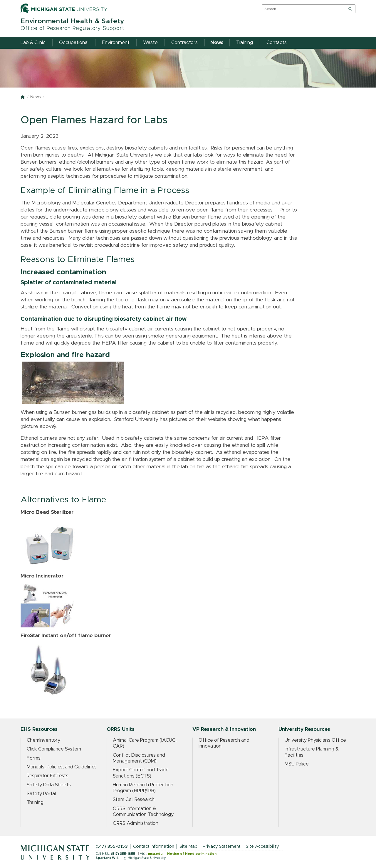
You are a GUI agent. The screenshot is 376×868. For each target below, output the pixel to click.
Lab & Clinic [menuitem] (33, 43)
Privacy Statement (222, 846)
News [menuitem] (217, 43)
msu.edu (155, 854)
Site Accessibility (262, 846)
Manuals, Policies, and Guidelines (62, 767)
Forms (34, 758)
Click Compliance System (54, 749)
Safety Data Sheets (49, 785)
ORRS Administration (136, 823)
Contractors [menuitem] (184, 43)
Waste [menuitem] (150, 43)
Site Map (188, 846)
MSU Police (297, 764)
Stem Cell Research (134, 800)
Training (35, 802)
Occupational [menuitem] (74, 43)
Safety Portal (41, 794)
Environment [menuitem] (116, 43)
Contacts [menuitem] (277, 43)
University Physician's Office (315, 740)
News (35, 97)
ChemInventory (43, 740)
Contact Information (154, 846)
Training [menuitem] (245, 43)
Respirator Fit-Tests (48, 776)
